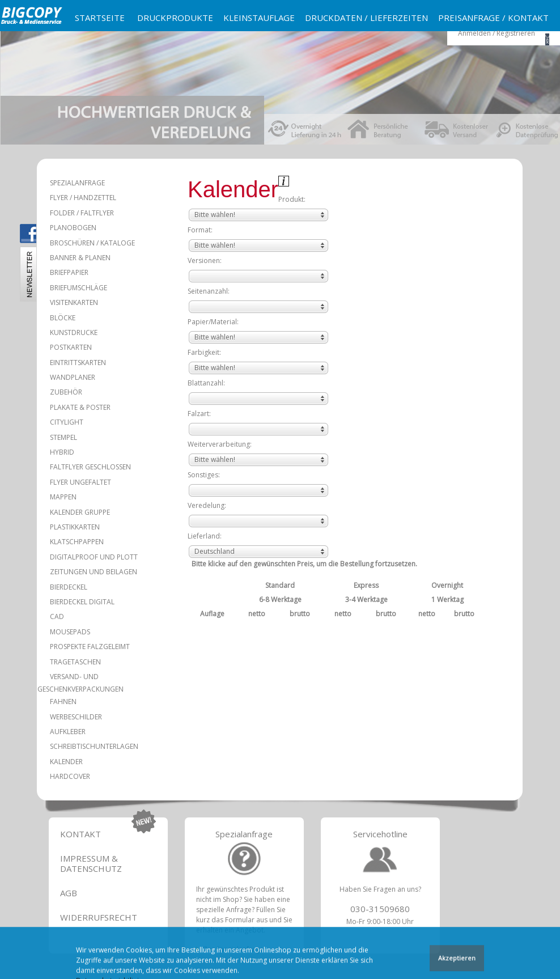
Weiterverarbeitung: (220, 444)
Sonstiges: (204, 475)
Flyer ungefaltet (80, 482)
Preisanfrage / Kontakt (493, 18)
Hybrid (62, 452)
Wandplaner (73, 377)
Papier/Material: (213, 322)
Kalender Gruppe (80, 512)
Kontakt (80, 834)
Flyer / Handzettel (83, 198)
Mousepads (70, 632)
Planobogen (73, 228)
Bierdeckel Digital (82, 602)
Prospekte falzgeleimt (90, 647)
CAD (57, 616)
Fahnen (63, 702)
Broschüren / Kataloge (92, 243)
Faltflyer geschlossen (90, 467)
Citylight (67, 422)
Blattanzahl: (206, 383)
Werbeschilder (76, 717)
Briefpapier (69, 272)
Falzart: (199, 414)
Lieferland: (205, 536)
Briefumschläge (79, 288)
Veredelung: (207, 505)
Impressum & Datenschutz (91, 863)
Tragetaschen (75, 662)
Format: (200, 230)
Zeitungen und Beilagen (94, 572)
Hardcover (70, 776)
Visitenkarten (74, 302)
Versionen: (205, 260)
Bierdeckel (69, 587)
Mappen (63, 497)
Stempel (63, 437)
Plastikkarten (75, 527)
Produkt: (292, 199)
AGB (69, 893)
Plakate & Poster (80, 407)
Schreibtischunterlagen (94, 746)
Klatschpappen (77, 542)
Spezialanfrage (77, 183)
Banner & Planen (80, 258)
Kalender (66, 762)
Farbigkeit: (204, 352)
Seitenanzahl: (209, 291)
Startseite (100, 18)
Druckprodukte (175, 18)
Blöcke (63, 318)
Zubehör (66, 392)
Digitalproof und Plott (94, 557)
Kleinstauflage (259, 18)
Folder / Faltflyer (82, 213)
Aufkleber (68, 732)
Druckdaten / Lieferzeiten (366, 18)
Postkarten (71, 347)
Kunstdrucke (74, 332)
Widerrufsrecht (99, 917)
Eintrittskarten (78, 363)
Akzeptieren (457, 959)
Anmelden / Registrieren (497, 33)
